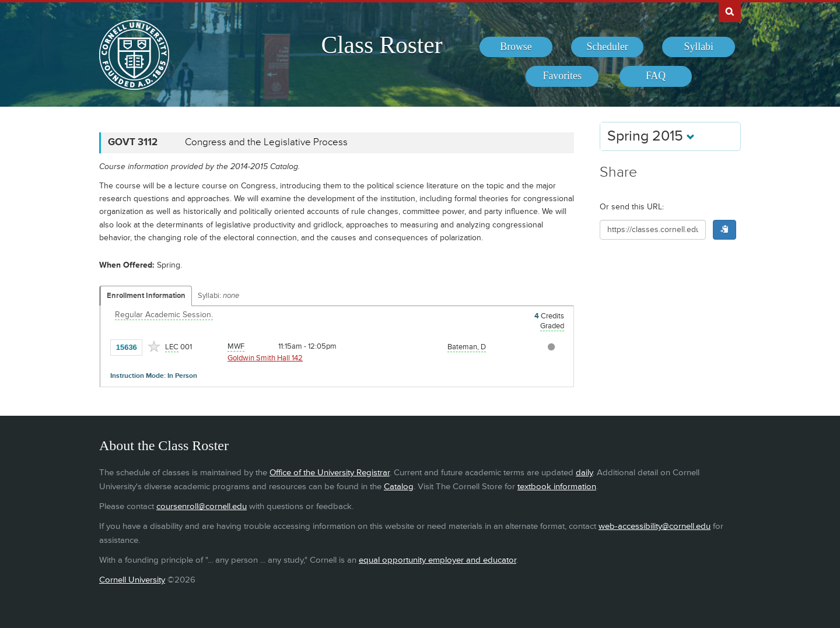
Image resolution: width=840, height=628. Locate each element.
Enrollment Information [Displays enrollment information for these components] (146, 296)
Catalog (399, 487)
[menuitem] (516, 47)
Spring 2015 (651, 136)
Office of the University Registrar (330, 473)
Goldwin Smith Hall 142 (265, 358)
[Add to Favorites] (154, 346)
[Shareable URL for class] (653, 230)
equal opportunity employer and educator (437, 560)
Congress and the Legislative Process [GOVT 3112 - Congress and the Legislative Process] (266, 142)
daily (584, 473)
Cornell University (132, 580)
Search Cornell (730, 11)
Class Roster (381, 45)
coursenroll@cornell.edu (202, 506)
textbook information (557, 487)
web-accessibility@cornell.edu (654, 526)
